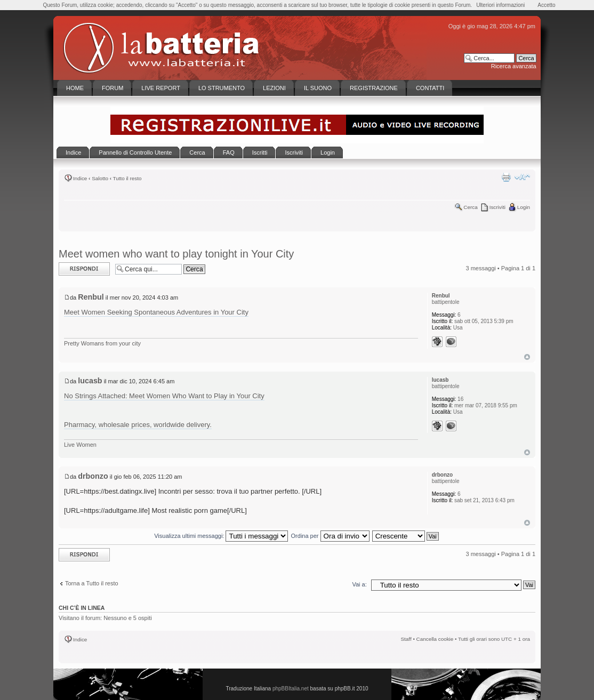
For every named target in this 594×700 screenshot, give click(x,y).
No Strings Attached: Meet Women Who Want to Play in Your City (164, 396)
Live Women (80, 445)
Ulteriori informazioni (500, 5)
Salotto (100, 178)
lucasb (90, 381)
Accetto (546, 5)
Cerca (470, 207)
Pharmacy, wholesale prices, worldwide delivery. (138, 425)
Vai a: (359, 584)
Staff (406, 639)
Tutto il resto (127, 178)
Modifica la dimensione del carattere (522, 177)
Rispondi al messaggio (84, 269)
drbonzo (93, 476)
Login (524, 207)
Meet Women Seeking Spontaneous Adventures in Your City (156, 312)
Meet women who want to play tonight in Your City (176, 254)
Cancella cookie (435, 639)
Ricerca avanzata (514, 66)
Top (527, 357)
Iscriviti (497, 207)
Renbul (91, 297)
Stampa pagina (506, 177)
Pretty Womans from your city (102, 343)
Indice (80, 178)
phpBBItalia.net (291, 689)
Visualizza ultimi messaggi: (221, 536)
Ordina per (330, 536)
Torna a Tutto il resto (92, 583)
